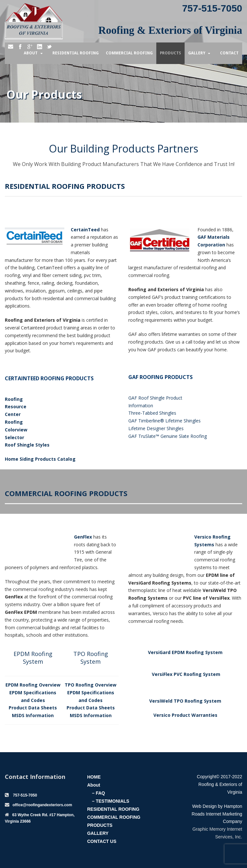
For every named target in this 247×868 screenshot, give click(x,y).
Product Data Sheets (33, 708)
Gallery (197, 53)
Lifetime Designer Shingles (156, 428)
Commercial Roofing (129, 53)
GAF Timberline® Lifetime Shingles (165, 421)
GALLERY (98, 833)
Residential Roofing (76, 53)
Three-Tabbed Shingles (152, 413)
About (31, 53)
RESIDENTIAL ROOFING (113, 809)
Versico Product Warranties (185, 715)
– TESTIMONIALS (111, 801)
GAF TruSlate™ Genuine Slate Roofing (168, 436)
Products (170, 53)
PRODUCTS (100, 825)
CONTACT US (102, 841)
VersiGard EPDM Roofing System (185, 652)
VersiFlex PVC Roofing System (186, 674)
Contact (229, 53)
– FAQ (98, 793)
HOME (94, 777)
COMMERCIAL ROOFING (114, 817)
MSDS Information (33, 715)
